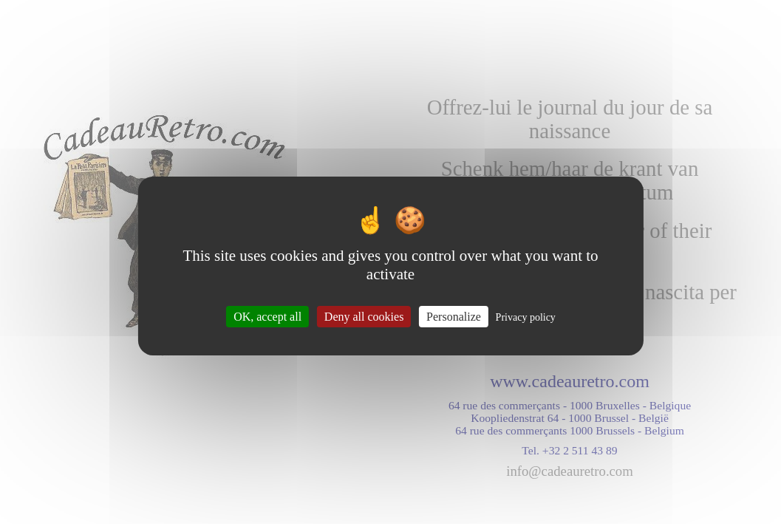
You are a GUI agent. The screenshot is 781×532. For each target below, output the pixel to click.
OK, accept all (267, 317)
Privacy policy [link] (526, 317)
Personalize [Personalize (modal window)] (454, 317)
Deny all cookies (364, 317)
